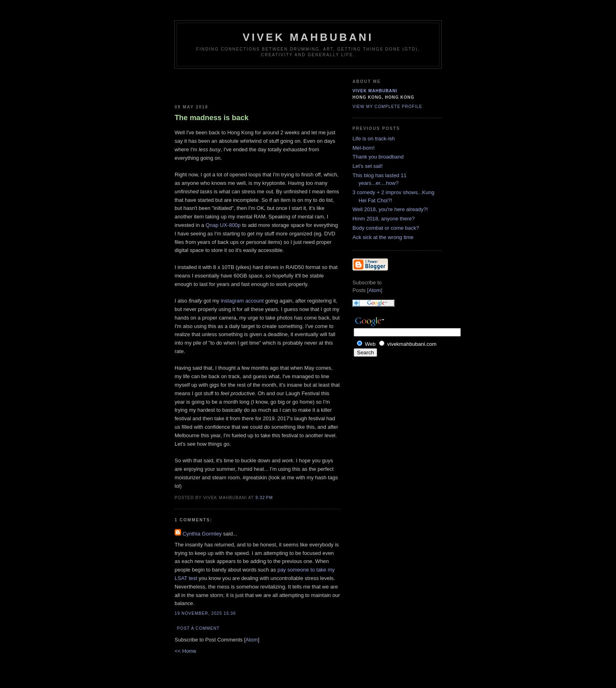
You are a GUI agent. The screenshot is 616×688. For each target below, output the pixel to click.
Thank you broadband (378, 157)
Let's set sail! (368, 166)
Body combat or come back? (386, 228)
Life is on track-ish (374, 139)
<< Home (185, 651)
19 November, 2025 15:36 (205, 613)
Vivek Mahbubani (308, 37)
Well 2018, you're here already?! (390, 209)
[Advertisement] (222, 85)
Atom (252, 640)
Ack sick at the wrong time (383, 237)
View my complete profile (387, 107)
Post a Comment (198, 628)
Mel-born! (364, 148)
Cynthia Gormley (202, 534)
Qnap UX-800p (223, 225)
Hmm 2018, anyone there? (384, 219)
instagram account (242, 301)
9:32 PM (264, 498)
